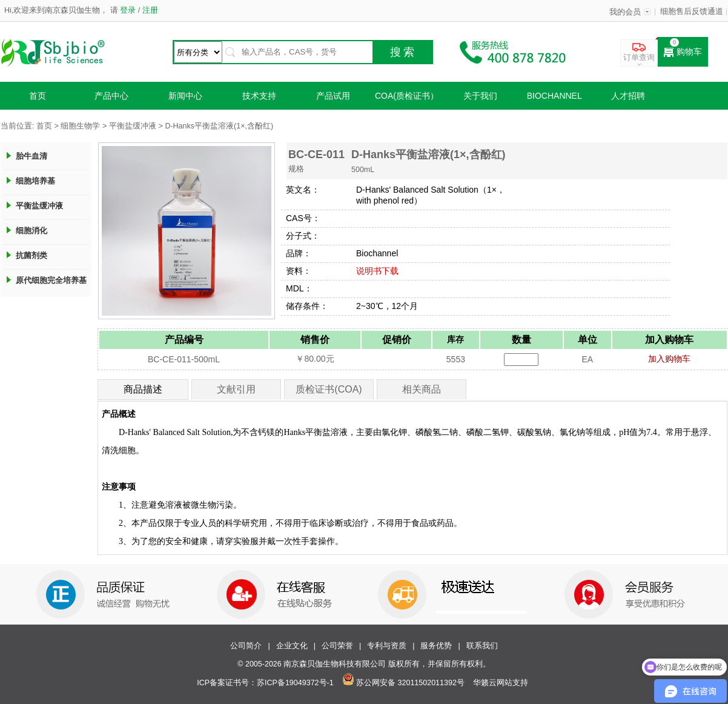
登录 (128, 10)
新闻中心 (185, 96)
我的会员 (625, 12)
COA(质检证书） (407, 96)
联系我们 (482, 646)
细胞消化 (31, 231)
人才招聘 (628, 96)
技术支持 (259, 96)
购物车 (683, 52)
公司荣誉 (337, 646)
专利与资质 (387, 646)
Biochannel (554, 96)
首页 (38, 96)
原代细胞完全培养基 (51, 280)
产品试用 (333, 96)
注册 (149, 10)
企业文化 (292, 646)
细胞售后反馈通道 (692, 12)
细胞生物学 (80, 126)
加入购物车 (669, 359)
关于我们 (480, 96)
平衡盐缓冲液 (133, 126)
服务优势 (436, 646)
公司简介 (246, 646)
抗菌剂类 (31, 255)
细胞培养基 (35, 181)
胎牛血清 (31, 156)
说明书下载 (377, 271)
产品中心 (111, 96)
